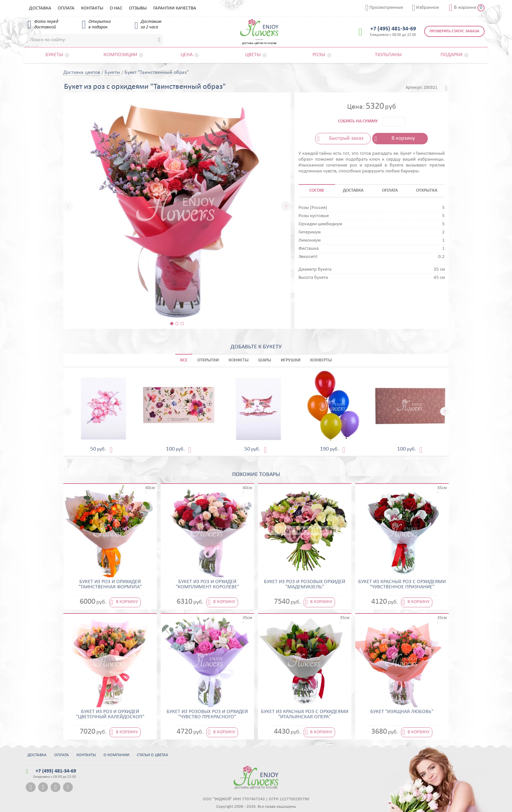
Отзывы (138, 8)
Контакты (92, 8)
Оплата (66, 8)
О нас (116, 8)
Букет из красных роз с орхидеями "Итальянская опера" (305, 714)
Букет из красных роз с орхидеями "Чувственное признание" (402, 584)
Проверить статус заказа (454, 31)
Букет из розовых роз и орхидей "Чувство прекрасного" (207, 714)
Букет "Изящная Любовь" (402, 712)
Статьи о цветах (152, 755)
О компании (116, 755)
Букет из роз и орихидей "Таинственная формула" (110, 584)
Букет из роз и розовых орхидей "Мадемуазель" (304, 584)
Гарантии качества (175, 8)
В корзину (403, 138)
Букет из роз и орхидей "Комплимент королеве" (207, 584)
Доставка (40, 8)
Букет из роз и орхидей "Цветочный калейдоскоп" (110, 714)
